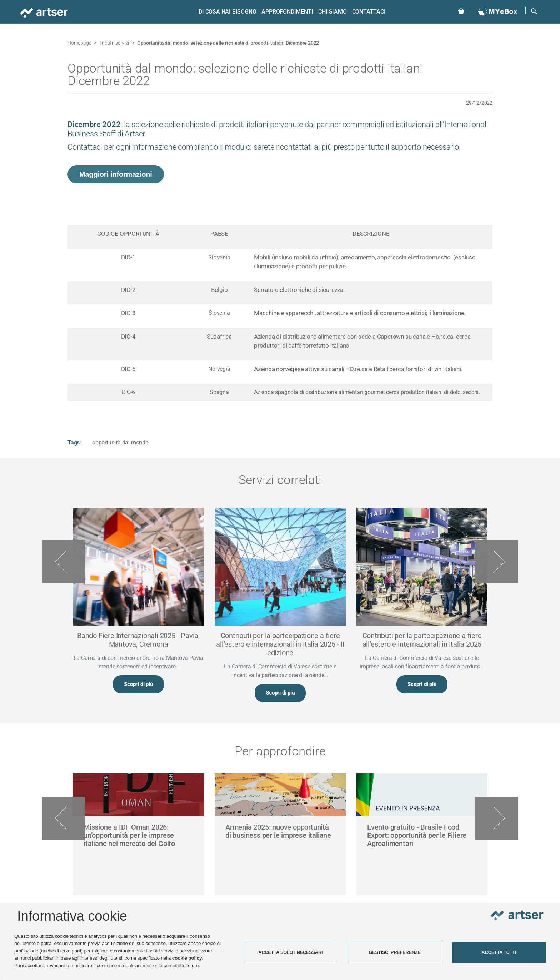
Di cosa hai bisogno (227, 12)
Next (497, 562)
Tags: (74, 442)
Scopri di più (138, 684)
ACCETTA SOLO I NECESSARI (290, 952)
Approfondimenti (287, 12)
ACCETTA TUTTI (499, 952)
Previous (63, 562)
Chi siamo (332, 12)
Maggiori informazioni (116, 174)
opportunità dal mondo (120, 442)
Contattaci (369, 12)
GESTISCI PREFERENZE (395, 952)
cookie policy (187, 958)
